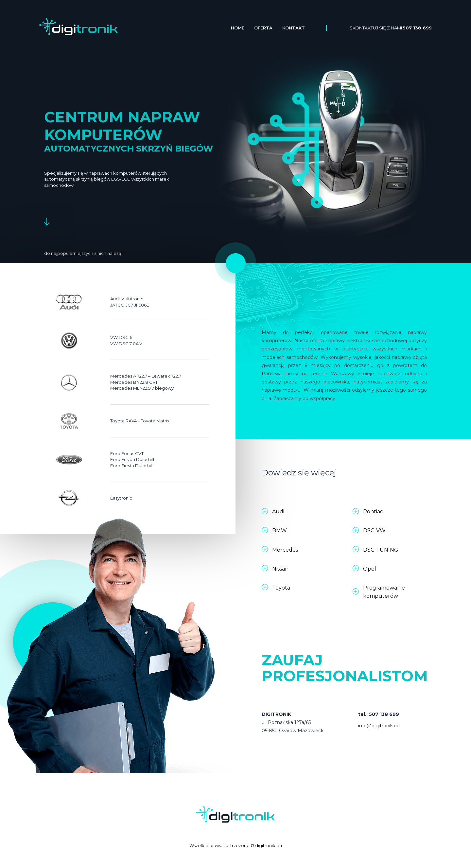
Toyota (281, 588)
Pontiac (373, 512)
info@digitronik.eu (379, 726)
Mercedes (285, 550)
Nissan (280, 569)
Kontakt (294, 28)
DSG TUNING (381, 550)
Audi (278, 512)
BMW (279, 531)
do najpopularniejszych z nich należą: (83, 253)
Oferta (263, 28)
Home (238, 28)
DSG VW (374, 531)
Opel (370, 569)
